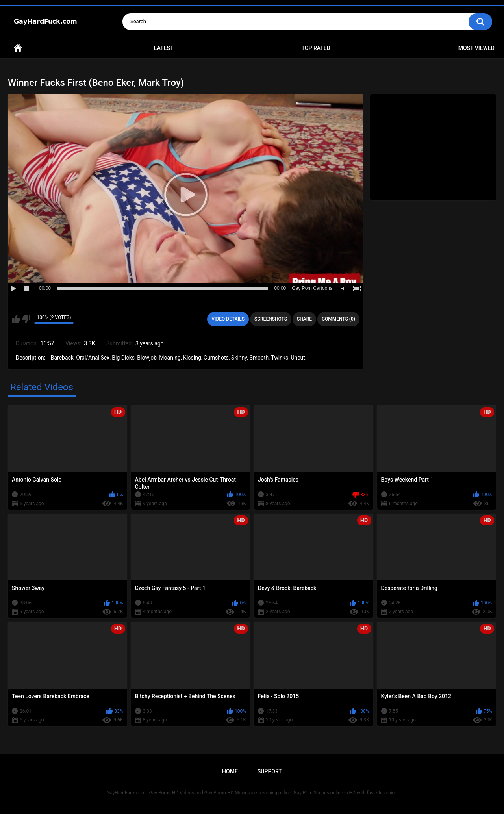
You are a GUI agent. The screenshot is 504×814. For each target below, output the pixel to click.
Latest (164, 48)
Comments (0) (338, 319)
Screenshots (271, 319)
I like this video (16, 319)
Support (270, 771)
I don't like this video (26, 319)
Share (304, 319)
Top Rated (316, 48)
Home (18, 48)
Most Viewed (476, 48)
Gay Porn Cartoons (312, 288)
